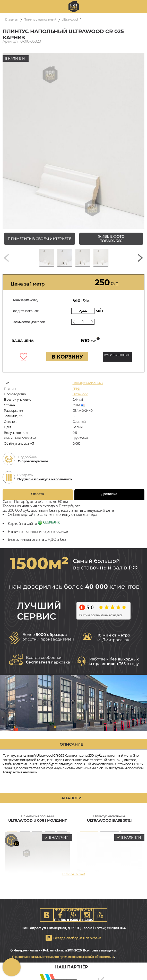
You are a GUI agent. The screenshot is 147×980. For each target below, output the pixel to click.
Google (74, 915)
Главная (12, 19)
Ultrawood (70, 19)
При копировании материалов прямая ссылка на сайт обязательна (63, 957)
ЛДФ (76, 389)
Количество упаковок (28, 322)
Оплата (38, 493)
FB (60, 915)
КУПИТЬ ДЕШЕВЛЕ (117, 355)
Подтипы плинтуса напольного (45, 479)
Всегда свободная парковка (77, 938)
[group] (73, 141)
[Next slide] (140, 258)
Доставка (109, 493)
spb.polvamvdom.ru (74, 7)
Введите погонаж (25, 311)
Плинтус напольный (40, 19)
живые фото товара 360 (111, 239)
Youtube (100, 915)
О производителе (33, 461)
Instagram (87, 915)
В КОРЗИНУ (67, 357)
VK (47, 915)
